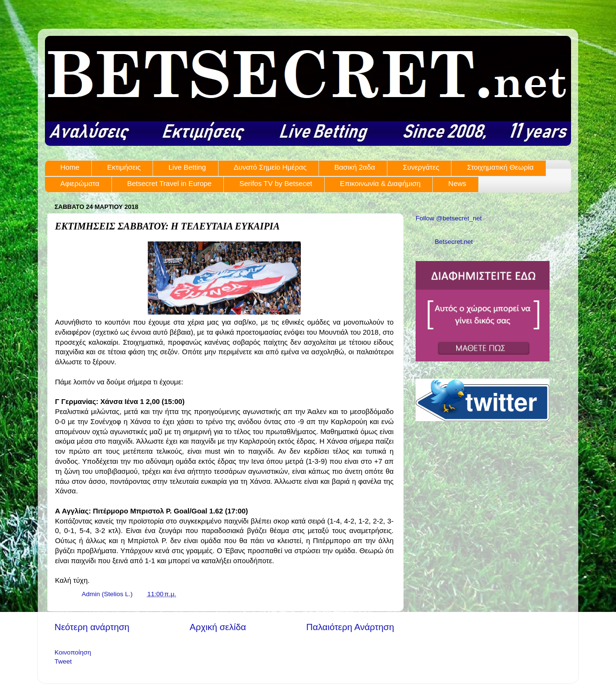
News (457, 183)
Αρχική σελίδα (218, 627)
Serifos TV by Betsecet (275, 183)
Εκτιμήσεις (124, 167)
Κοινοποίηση (73, 652)
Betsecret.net (454, 242)
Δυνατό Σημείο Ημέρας (270, 167)
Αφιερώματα (80, 183)
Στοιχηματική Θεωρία (500, 167)
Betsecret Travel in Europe (170, 183)
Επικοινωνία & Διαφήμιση (380, 183)
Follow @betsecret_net (449, 218)
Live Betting (187, 167)
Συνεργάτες (421, 167)
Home (70, 167)
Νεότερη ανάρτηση (92, 627)
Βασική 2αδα (355, 167)
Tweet (63, 661)
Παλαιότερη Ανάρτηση (350, 627)
